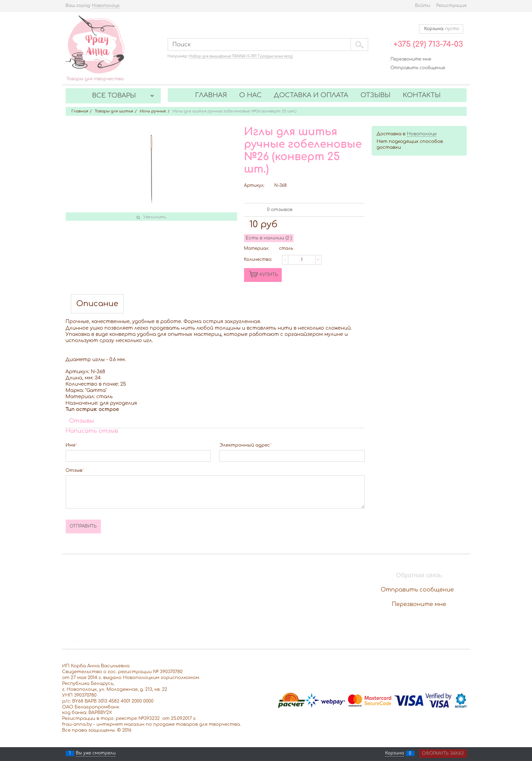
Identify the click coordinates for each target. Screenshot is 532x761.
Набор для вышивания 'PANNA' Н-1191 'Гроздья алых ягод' (241, 56)
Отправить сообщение (418, 68)
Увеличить (155, 217)
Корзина (395, 753)
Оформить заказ (443, 753)
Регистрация (451, 6)
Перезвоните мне (411, 59)
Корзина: (441, 29)
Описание (97, 304)
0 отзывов (280, 210)
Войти (422, 6)
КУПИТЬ (269, 275)
